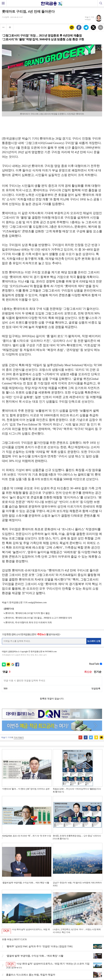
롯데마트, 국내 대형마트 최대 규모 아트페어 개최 (28, 622)
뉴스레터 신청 (94, 641)
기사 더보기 (19, 737)
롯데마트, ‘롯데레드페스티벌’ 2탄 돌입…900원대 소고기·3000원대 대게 (39, 618)
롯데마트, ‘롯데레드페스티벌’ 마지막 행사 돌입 (28, 613)
